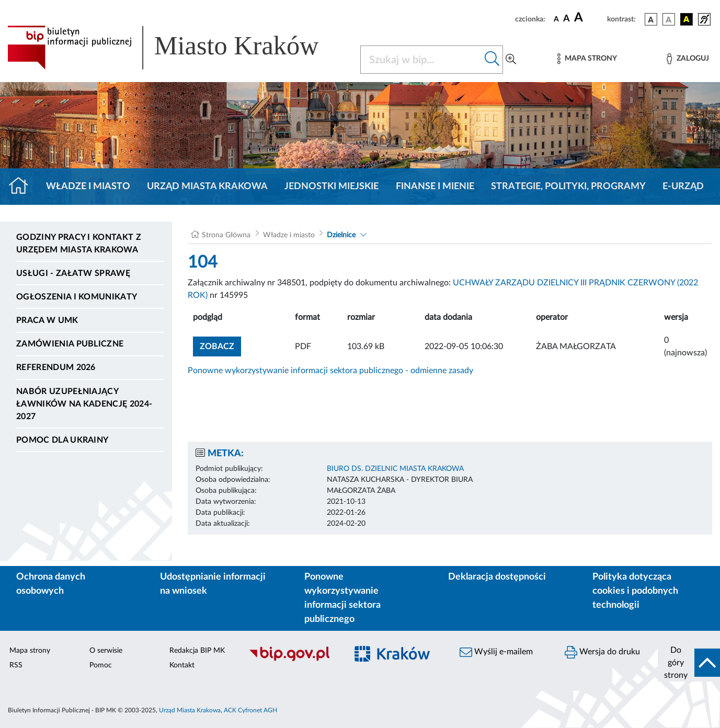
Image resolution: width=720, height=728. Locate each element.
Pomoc (101, 665)
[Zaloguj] (688, 59)
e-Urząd (683, 187)
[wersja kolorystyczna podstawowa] (651, 19)
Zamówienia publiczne (70, 344)
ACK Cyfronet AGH (250, 710)
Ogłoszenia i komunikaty (77, 297)
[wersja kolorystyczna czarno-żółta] (687, 19)
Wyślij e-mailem (496, 652)
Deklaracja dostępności (497, 577)
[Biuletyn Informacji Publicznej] (293, 660)
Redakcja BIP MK (197, 651)
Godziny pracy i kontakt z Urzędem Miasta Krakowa (79, 244)
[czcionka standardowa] (556, 19)
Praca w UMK (47, 320)
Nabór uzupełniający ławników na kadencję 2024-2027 (84, 404)
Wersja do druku (602, 652)
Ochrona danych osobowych (51, 584)
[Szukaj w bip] (492, 60)
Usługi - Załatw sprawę (73, 273)
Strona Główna (226, 235)
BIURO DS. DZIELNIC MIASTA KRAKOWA (395, 469)
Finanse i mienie (435, 187)
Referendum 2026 (56, 367)
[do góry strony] (689, 663)
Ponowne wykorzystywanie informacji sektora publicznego (342, 598)
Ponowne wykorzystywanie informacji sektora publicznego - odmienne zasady (330, 371)
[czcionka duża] (589, 18)
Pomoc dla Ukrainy (62, 440)
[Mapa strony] (587, 59)
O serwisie (106, 651)
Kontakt (182, 665)
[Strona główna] (23, 187)
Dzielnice (341, 235)
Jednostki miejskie (332, 187)
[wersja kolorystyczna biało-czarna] (669, 19)
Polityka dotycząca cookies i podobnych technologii (635, 591)
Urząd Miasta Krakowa (207, 187)
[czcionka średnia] (567, 19)
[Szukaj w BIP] (421, 60)
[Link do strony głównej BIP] (178, 48)
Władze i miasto (88, 187)
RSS (16, 665)
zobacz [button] (220, 345)
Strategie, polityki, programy (568, 187)
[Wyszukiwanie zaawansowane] (511, 60)
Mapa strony (30, 651)
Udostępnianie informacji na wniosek (213, 584)
